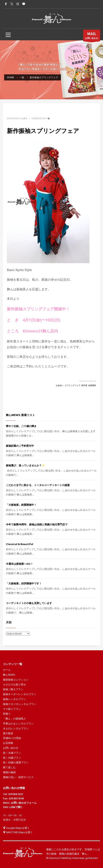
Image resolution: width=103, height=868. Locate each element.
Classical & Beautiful (20, 544)
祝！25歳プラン (12, 753)
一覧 (48, 118)
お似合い (60, 385)
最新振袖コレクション (16, 680)
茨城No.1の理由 (12, 738)
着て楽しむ (9, 767)
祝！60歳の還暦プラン (16, 762)
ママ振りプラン (12, 709)
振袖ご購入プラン (13, 689)
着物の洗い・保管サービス (18, 777)
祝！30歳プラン (12, 758)
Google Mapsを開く (16, 828)
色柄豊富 (92, 385)
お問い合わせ (92, 36)
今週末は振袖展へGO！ (19, 564)
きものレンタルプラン (16, 728)
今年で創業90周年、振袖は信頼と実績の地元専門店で (37, 524)
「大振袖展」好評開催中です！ (24, 583)
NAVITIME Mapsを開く (18, 832)
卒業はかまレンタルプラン (18, 723)
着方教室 (8, 733)
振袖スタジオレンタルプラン (20, 704)
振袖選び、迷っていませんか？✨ (25, 465)
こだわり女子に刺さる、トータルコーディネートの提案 (38, 485)
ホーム (7, 670)
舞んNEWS (9, 675)
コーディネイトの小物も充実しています (29, 603)
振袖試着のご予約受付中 (20, 446)
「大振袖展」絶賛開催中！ (21, 505)
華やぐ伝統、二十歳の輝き (21, 426)
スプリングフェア (73, 385)
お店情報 (8, 743)
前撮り (7, 714)
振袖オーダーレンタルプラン (20, 694)
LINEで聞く (16, 807)
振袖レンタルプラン (14, 699)
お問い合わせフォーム (24, 803)
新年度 (84, 385)
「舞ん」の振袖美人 (14, 719)
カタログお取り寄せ (14, 684)
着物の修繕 (9, 772)
